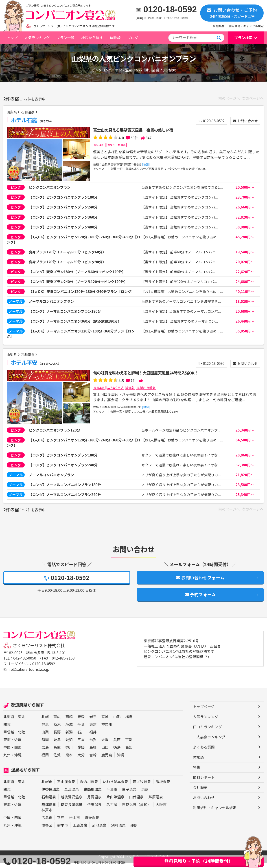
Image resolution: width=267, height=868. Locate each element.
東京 (93, 730)
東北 (22, 722)
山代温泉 (137, 802)
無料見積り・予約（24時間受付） (199, 861)
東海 (7, 745)
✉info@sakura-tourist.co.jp (26, 675)
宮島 (61, 823)
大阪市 (161, 810)
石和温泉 (29, 112)
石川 (81, 737)
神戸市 (47, 815)
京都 (129, 745)
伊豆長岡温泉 (72, 810)
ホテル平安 (36, 367)
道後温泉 (92, 823)
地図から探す (92, 38)
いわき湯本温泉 (115, 787)
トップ (12, 38)
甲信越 (9, 737)
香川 (69, 753)
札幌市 (47, 787)
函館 (69, 722)
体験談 (115, 38)
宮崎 (93, 760)
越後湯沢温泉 (72, 802)
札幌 (45, 722)
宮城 (105, 722)
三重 (81, 745)
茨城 (69, 730)
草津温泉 (72, 795)
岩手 (93, 722)
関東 (7, 730)
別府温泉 (118, 830)
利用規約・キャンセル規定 (246, 26)
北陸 (22, 737)
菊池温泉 (99, 830)
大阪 (105, 745)
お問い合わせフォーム (200, 583)
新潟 (69, 737)
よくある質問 (204, 753)
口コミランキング (207, 732)
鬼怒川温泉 (93, 795)
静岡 (45, 745)
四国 (18, 753)
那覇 (134, 830)
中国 (7, 753)
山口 (105, 753)
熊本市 (62, 830)
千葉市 (112, 795)
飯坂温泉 (163, 787)
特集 (197, 773)
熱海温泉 (49, 810)
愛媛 (81, 753)
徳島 (117, 753)
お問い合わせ (245, 121)
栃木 (57, 730)
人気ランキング (37, 38)
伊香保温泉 (51, 795)
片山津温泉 (115, 802)
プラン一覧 (65, 38)
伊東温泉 (95, 810)
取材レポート (204, 783)
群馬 (45, 730)
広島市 (47, 823)
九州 (7, 760)
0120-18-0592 (170, 9)
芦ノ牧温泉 (142, 787)
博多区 (47, 830)
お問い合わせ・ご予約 (232, 13)
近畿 (18, 745)
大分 (81, 760)
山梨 (45, 737)
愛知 (69, 745)
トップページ (204, 712)
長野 (57, 737)
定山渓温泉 (66, 787)
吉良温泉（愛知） (137, 810)
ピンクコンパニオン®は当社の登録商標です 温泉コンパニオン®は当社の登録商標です (179, 660)
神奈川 (107, 730)
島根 (93, 753)
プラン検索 (243, 38)
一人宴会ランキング (209, 742)
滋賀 (93, 745)
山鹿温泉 (80, 830)
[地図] (146, 165)
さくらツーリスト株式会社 (39, 651)
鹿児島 (107, 760)
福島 (129, 722)
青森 (81, 722)
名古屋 (112, 810)
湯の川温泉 (89, 787)
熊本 (69, 760)
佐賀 (57, 760)
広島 (45, 753)
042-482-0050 (25, 664)
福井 (93, 737)
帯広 (57, 722)
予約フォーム (200, 600)
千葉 (81, 730)
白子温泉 (129, 795)
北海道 (9, 722)
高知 (129, 753)
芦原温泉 (156, 802)
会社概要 (219, 26)
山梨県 (12, 112)
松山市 (74, 823)
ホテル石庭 (33, 120)
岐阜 (57, 745)
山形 (117, 722)
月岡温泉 (95, 802)
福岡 (45, 760)
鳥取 (57, 753)
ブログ (133, 38)
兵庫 (117, 745)
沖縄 (18, 760)
